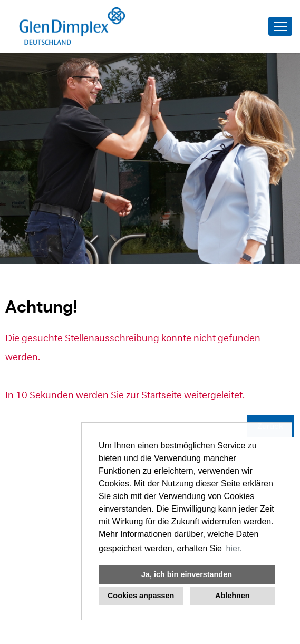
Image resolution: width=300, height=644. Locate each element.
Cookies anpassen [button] (141, 596)
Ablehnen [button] (233, 596)
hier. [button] (234, 548)
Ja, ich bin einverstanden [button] (187, 574)
